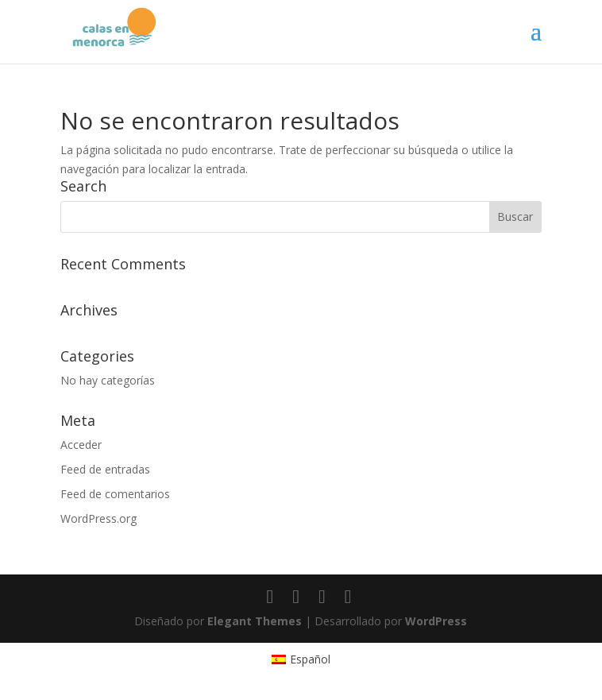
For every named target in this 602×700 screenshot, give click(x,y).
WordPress (436, 621)
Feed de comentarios (115, 494)
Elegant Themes (255, 621)
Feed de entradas (105, 469)
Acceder (81, 445)
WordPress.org (98, 518)
